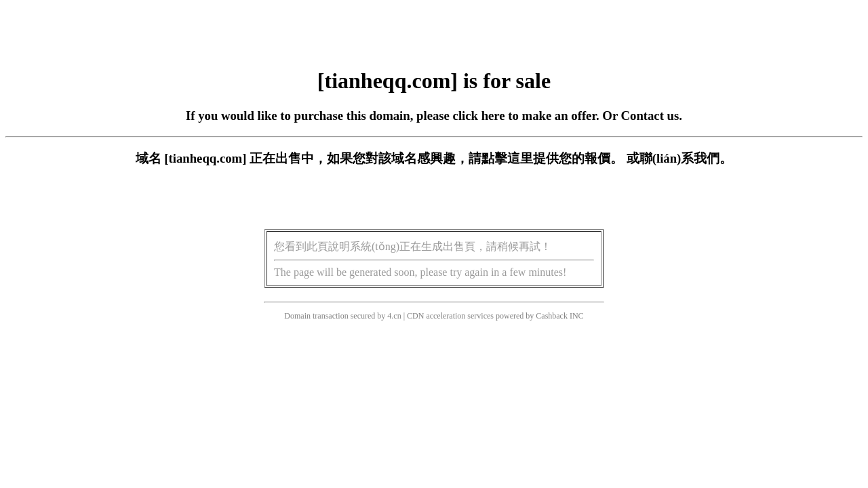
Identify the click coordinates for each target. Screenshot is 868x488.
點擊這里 (507, 158)
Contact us (650, 116)
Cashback (552, 316)
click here (479, 116)
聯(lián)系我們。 (686, 158)
